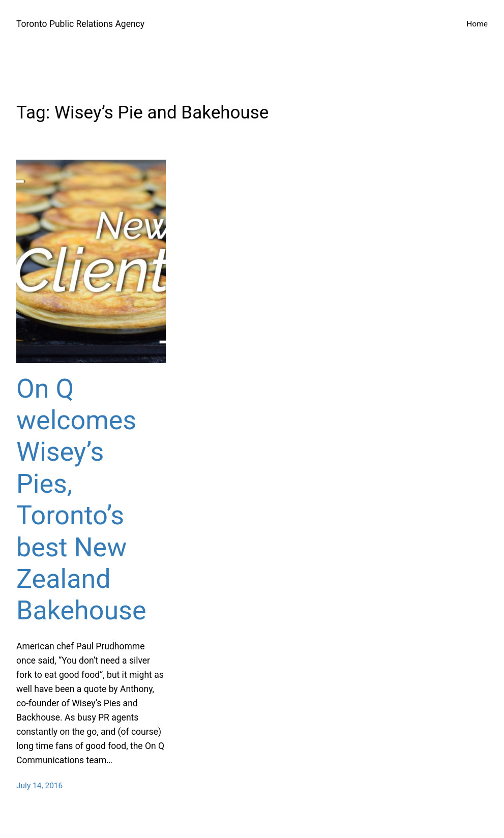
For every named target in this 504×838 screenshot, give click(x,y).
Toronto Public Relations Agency (80, 24)
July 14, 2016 (39, 786)
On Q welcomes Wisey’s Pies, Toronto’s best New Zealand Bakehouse (81, 500)
